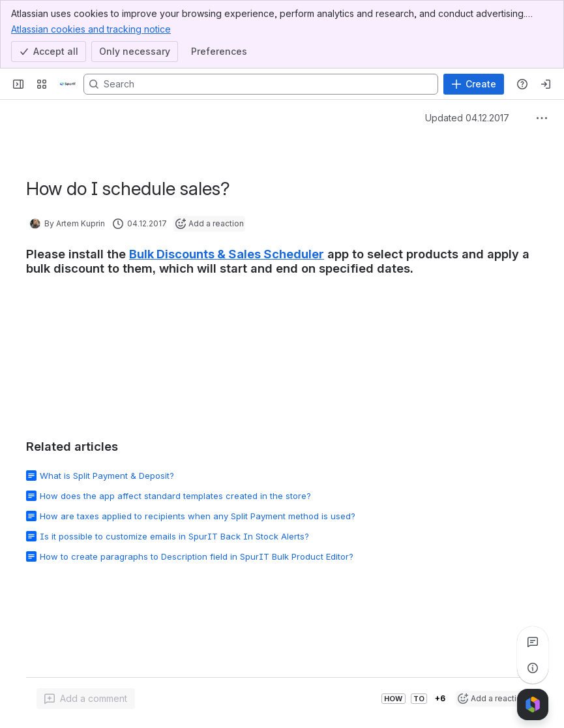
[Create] (474, 84)
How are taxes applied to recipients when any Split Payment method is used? (198, 516)
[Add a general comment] (86, 699)
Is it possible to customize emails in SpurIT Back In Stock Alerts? (174, 536)
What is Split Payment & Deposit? (107, 476)
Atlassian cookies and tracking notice (91, 29)
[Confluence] (68, 84)
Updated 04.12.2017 (467, 118)
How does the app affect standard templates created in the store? (175, 496)
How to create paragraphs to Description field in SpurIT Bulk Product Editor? (197, 556)
